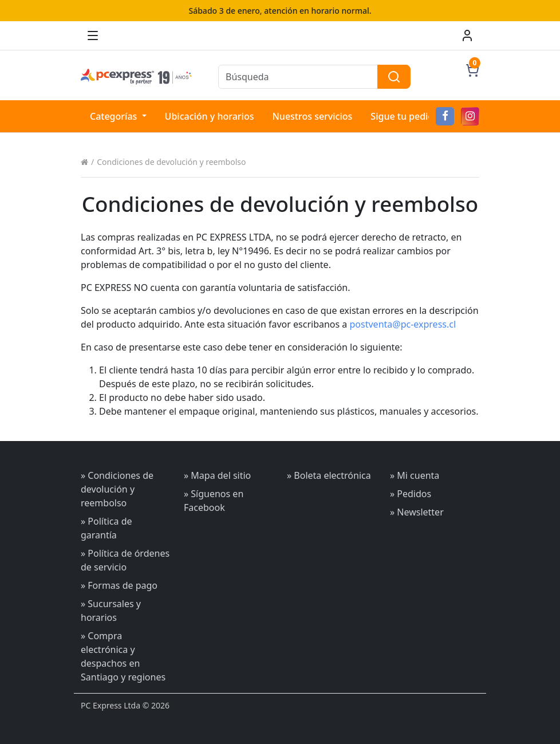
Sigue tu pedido (405, 116)
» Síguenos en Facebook (214, 501)
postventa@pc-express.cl (403, 324)
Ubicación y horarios (210, 116)
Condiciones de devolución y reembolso (171, 162)
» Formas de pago (119, 585)
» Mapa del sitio (217, 475)
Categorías (115, 116)
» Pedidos (411, 494)
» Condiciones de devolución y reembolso (117, 489)
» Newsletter (417, 512)
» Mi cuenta (415, 475)
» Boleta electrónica (329, 475)
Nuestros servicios (312, 116)
